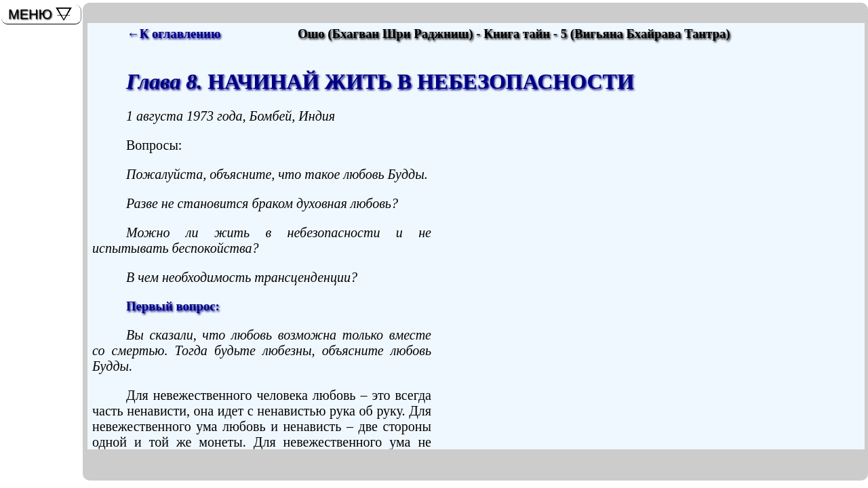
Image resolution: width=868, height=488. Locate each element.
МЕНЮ (30, 14)
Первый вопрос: (173, 306)
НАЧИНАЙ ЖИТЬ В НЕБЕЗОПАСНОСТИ (380, 81)
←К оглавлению (174, 34)
